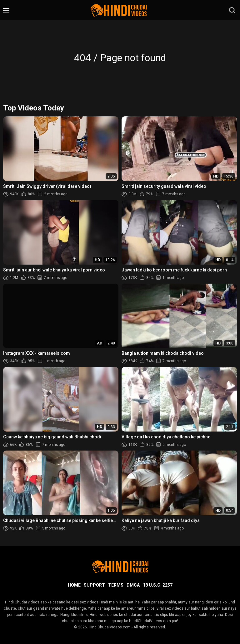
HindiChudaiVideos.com (110, 627)
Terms (116, 585)
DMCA (133, 585)
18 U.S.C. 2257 (158, 585)
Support (94, 585)
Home (74, 585)
